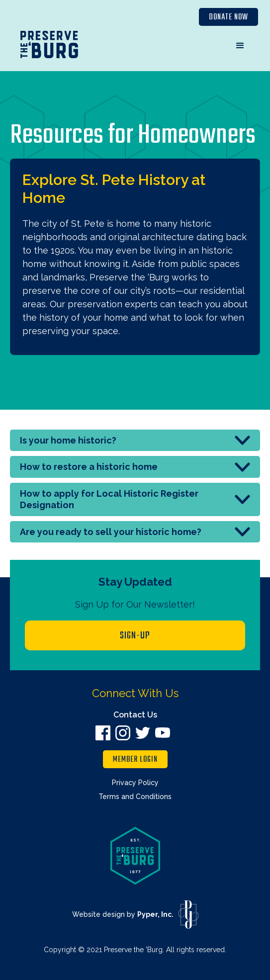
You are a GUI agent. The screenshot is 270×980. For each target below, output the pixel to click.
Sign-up (135, 636)
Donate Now (228, 17)
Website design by (123, 914)
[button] (240, 46)
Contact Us (135, 715)
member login (135, 760)
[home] (49, 47)
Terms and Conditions (135, 797)
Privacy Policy (135, 783)
